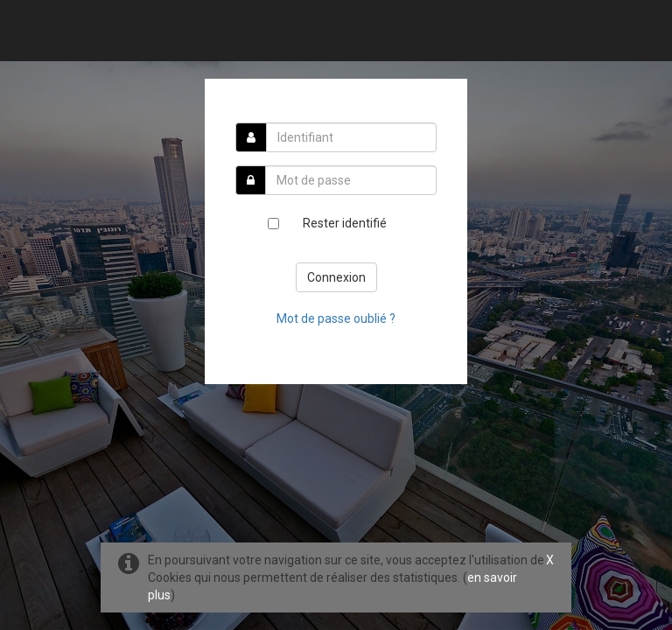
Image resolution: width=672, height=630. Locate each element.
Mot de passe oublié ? (336, 318)
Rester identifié (345, 223)
